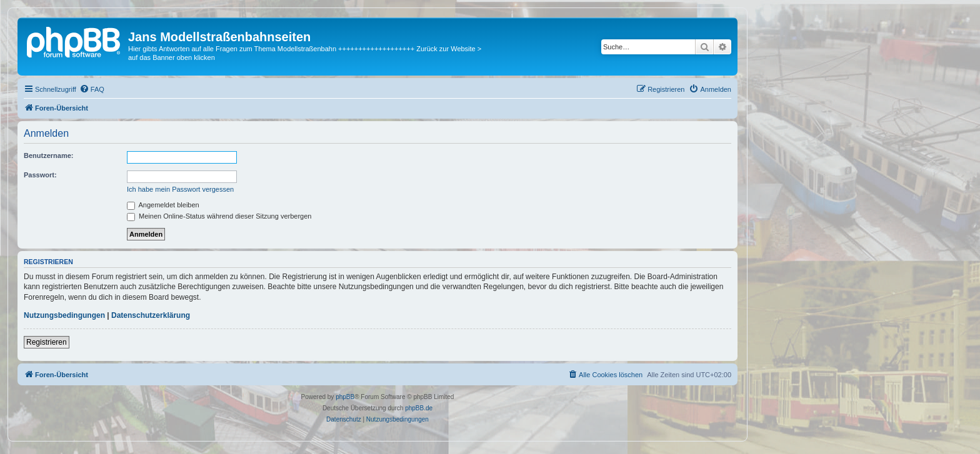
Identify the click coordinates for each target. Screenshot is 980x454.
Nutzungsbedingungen (64, 315)
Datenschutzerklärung (151, 315)
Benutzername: (48, 155)
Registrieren (47, 342)
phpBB (345, 397)
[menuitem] (92, 89)
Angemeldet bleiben (163, 205)
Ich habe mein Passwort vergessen (180, 189)
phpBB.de (419, 408)
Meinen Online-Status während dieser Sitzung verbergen (219, 216)
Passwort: (40, 175)
